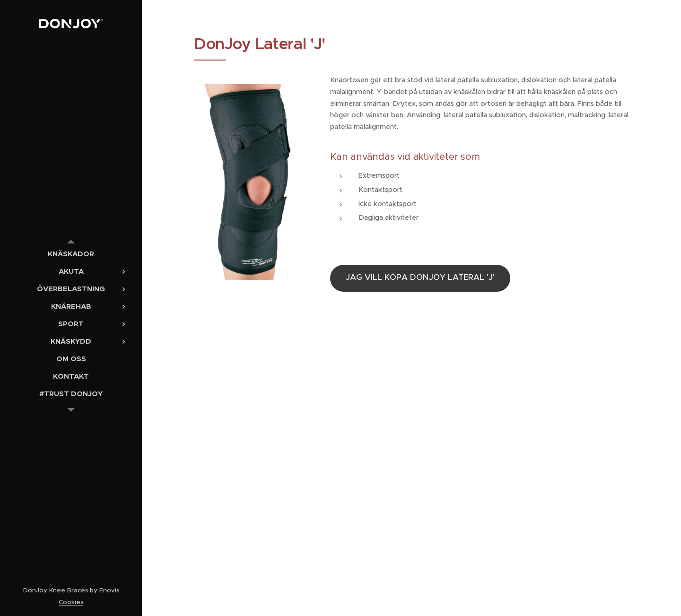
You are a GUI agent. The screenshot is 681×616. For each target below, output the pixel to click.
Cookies (71, 602)
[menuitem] (71, 254)
